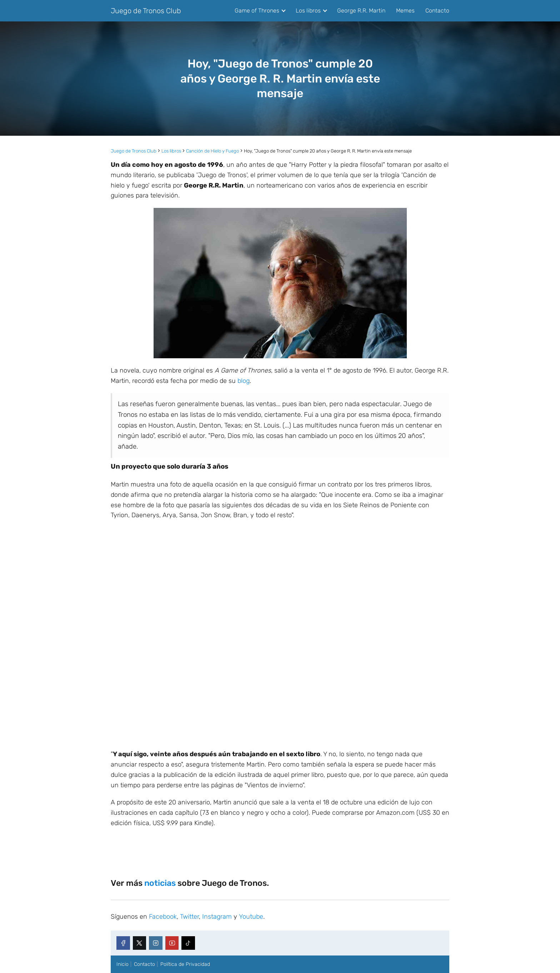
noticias (160, 883)
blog (244, 381)
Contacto (437, 11)
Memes (405, 11)
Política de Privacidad (185, 964)
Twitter (189, 917)
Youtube (251, 917)
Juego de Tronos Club (146, 11)
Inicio (122, 964)
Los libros (308, 11)
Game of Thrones (257, 11)
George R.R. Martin (361, 11)
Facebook (163, 917)
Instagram (217, 917)
